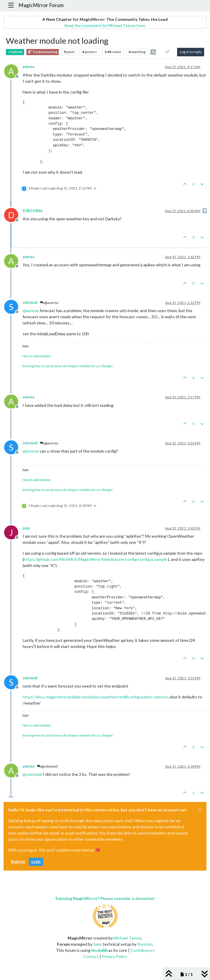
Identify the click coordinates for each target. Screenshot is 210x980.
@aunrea (49, 303)
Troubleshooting (43, 52)
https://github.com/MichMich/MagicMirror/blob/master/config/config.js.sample (95, 559)
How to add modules (37, 356)
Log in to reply (191, 52)
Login (36, 862)
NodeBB (99, 950)
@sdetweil (47, 766)
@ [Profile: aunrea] (31, 310)
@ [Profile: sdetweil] (32, 774)
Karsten (145, 944)
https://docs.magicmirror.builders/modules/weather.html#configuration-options (95, 697)
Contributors (142, 950)
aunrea (28, 67)
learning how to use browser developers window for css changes (68, 366)
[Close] (200, 810)
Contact (91, 956)
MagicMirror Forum (41, 5)
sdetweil (30, 303)
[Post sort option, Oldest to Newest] (168, 52)
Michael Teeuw (128, 938)
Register (18, 862)
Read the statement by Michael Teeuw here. (105, 25)
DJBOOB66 (32, 211)
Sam (97, 944)
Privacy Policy (114, 956)
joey (26, 528)
